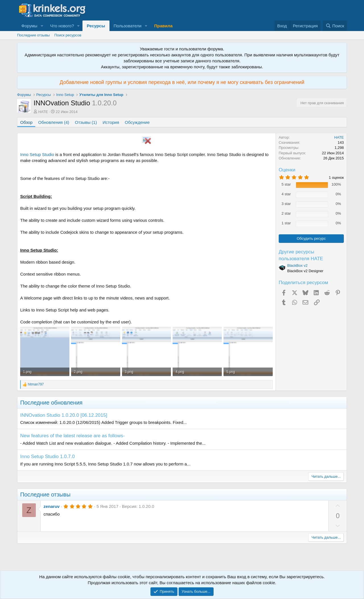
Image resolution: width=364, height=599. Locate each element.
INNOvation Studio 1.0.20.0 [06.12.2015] (64, 415)
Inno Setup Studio (37, 154)
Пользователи (128, 26)
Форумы (29, 26)
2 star (286, 213)
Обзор (26, 122)
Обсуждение (137, 122)
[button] (42, 26)
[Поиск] (335, 26)
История (111, 122)
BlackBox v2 (297, 265)
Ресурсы (96, 26)
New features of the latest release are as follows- (73, 436)
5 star (286, 184)
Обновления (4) (54, 122)
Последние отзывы (33, 35)
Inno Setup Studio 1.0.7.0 (47, 457)
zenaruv (52, 506)
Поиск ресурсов (68, 35)
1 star (286, 223)
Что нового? (62, 26)
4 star (286, 194)
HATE (43, 112)
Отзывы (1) (86, 122)
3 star (286, 204)
